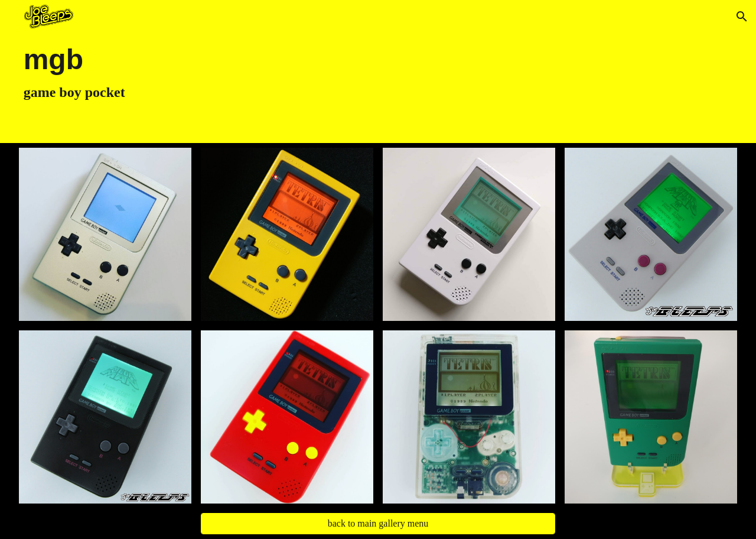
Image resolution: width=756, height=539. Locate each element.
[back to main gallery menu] (378, 524)
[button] (742, 17)
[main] (317, 72)
